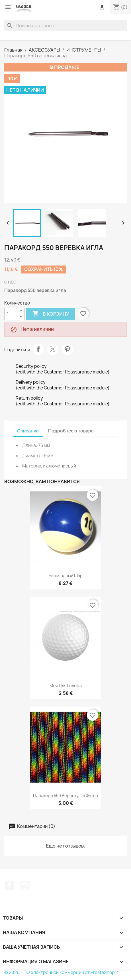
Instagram (25, 885)
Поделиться (38, 349)
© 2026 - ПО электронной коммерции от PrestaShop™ (62, 972)
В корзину (51, 314)
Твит (53, 349)
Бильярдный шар (66, 576)
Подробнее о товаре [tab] (71, 431)
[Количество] (11, 314)
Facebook (9, 885)
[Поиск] (65, 26)
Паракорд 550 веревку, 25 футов (65, 796)
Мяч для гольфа (66, 686)
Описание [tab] (28, 431)
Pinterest (67, 349)
